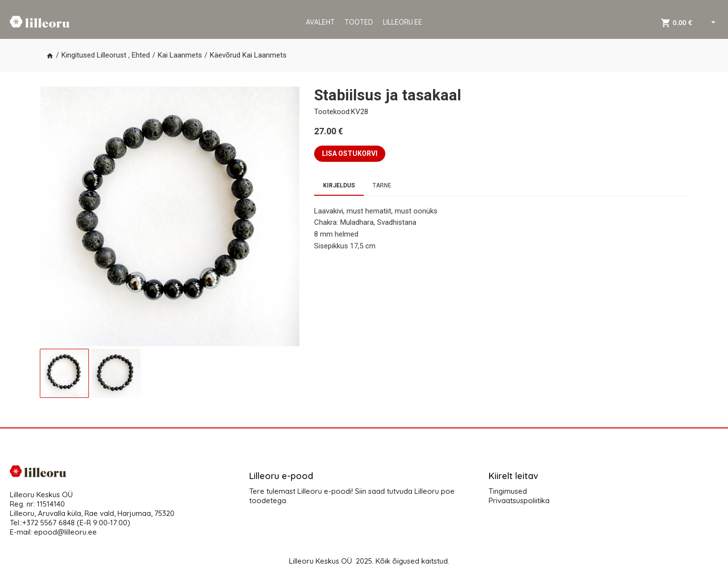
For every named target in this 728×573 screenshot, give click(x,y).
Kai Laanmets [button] (180, 55)
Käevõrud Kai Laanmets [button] (248, 55)
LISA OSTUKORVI (350, 153)
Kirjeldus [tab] (339, 185)
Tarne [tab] (382, 185)
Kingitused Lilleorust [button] (94, 55)
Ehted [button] (141, 55)
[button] (50, 56)
